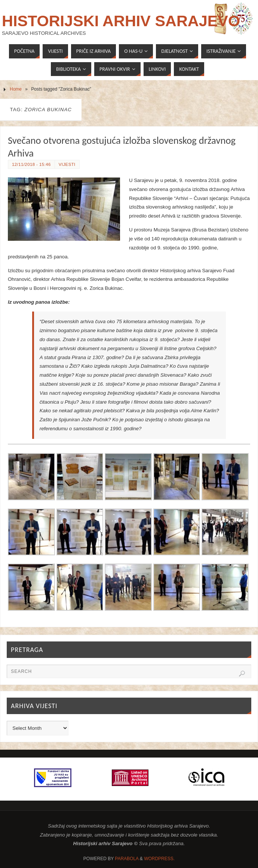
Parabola (127, 859)
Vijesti (67, 164)
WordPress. (159, 859)
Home (16, 89)
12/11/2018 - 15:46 (31, 164)
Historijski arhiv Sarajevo (121, 21)
